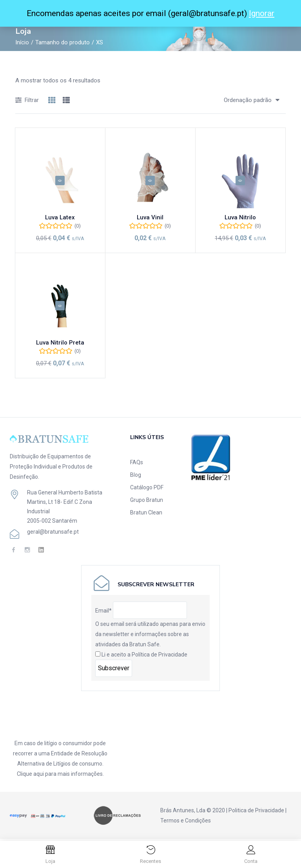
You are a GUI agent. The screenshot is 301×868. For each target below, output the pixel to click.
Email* (103, 612)
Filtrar (27, 101)
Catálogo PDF (147, 489)
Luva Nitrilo (240, 220)
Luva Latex (60, 220)
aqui (39, 775)
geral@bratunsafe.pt (53, 533)
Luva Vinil (150, 220)
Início (22, 42)
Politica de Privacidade (256, 812)
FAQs (137, 464)
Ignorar (262, 13)
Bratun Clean (146, 514)
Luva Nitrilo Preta (60, 346)
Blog (136, 476)
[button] (249, 100)
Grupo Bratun (147, 501)
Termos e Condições (186, 822)
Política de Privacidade (160, 656)
